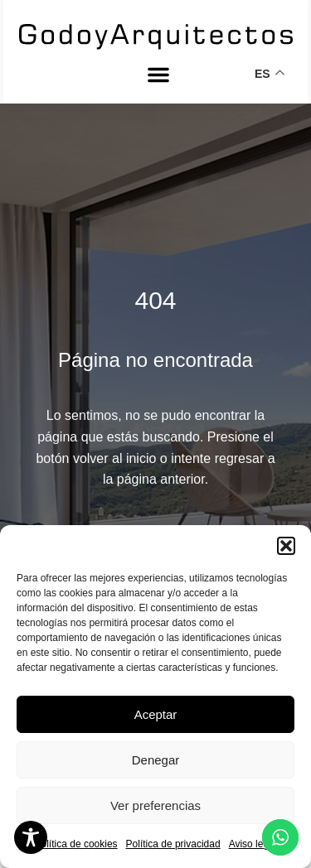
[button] (286, 546)
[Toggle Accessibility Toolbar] (31, 837)
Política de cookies (76, 844)
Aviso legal (253, 844)
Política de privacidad (173, 844)
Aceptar (156, 714)
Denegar (156, 760)
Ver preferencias (155, 805)
